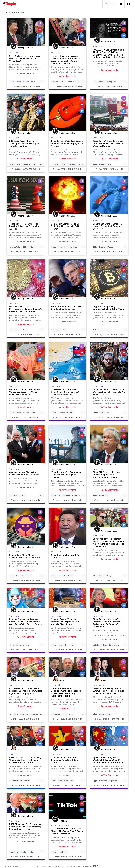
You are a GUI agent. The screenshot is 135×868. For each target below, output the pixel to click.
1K (68, 335)
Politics (54, 685)
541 (68, 169)
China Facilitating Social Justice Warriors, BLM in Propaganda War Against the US (109, 392)
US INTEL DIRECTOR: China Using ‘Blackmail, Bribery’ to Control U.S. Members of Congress (25, 760)
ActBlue (27, 781)
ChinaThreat (62, 852)
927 (68, 500)
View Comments (26, 73)
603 (26, 650)
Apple (95, 781)
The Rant (63, 821)
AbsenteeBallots (16, 781)
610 (26, 86)
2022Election (98, 82)
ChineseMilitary (105, 576)
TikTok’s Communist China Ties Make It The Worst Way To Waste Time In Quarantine (67, 831)
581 (110, 417)
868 (109, 252)
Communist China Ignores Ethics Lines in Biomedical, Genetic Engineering (109, 226)
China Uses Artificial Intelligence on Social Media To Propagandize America (67, 143)
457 (26, 581)
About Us (56, 866)
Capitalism (14, 714)
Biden (12, 164)
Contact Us (87, 866)
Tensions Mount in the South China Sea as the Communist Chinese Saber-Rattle (65, 392)
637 (68, 581)
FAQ (75, 866)
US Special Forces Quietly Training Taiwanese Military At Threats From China (24, 143)
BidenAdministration (59, 714)
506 (25, 335)
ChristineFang (105, 714)
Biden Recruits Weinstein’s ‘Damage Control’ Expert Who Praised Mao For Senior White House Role (107, 623)
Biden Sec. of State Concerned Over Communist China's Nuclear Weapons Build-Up (109, 143)
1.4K (110, 650)
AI (52, 164)
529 (110, 86)
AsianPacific (14, 495)
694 (26, 417)
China (12, 82)
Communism (114, 645)
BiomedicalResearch (107, 247)
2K (110, 169)
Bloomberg (103, 781)
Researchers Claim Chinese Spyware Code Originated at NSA (25, 556)
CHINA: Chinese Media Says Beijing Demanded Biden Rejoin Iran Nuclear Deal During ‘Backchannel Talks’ (66, 692)
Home (38, 866)
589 (110, 500)
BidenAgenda (56, 330)
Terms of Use (67, 866)
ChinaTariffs (68, 576)
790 (26, 169)
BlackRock (55, 82)
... (41, 81)
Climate (60, 645)
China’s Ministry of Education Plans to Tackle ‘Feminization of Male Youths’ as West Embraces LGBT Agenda (109, 543)
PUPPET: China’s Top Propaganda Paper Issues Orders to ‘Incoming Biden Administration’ (25, 827)
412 (110, 719)
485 (68, 252)
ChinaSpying (26, 576)
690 (68, 857)
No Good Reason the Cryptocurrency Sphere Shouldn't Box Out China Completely (25, 309)
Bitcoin (18, 330)
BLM (101, 413)
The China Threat (64, 826)
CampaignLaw (110, 82)
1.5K (110, 335)
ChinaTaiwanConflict (65, 413)
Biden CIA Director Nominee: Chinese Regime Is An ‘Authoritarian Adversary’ (107, 475)
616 (68, 417)
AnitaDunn (97, 645)
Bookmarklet (46, 866)
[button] (106, 4)
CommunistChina (22, 82)
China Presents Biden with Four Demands (66, 556)
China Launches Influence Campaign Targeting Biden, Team (64, 760)
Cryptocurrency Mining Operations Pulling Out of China (108, 308)
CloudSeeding (70, 645)
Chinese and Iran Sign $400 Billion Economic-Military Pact (24, 473)
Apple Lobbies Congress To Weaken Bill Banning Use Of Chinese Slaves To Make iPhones (109, 760)
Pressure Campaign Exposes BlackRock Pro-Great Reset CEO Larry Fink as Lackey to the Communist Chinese (67, 60)
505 (68, 86)
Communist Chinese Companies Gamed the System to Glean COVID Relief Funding (25, 392)
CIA (107, 495)
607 (110, 581)
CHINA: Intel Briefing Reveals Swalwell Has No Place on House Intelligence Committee (109, 691)
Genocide (76, 495)
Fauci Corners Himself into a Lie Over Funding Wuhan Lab (67, 308)
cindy (62, 680)
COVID (33, 413)
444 (68, 650)
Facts (33, 82)
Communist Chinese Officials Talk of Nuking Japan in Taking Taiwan (66, 226)
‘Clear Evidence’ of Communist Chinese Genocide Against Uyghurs (66, 475)
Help (80, 866)
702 (26, 252)
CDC (65, 330)
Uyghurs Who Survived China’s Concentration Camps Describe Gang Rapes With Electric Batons (25, 622)
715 (26, 500)
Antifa (96, 413)
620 (68, 719)
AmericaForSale (16, 247)
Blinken (102, 164)
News (11, 53)
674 (26, 719)
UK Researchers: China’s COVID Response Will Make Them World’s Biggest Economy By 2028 (26, 691)
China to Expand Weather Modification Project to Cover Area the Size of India (66, 622)
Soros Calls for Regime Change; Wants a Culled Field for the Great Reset (24, 58)
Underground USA (25, 48)
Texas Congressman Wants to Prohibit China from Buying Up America (24, 226)
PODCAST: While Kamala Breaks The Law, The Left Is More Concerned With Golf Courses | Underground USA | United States (109, 53)
